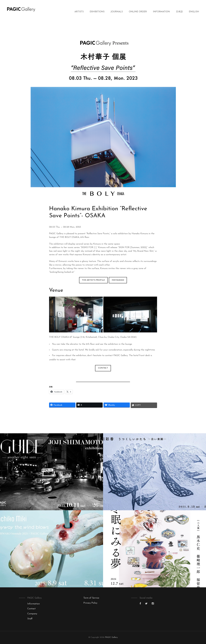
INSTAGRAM (118, 280)
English (194, 12)
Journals (117, 12)
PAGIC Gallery (111, 637)
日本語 (179, 12)
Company (32, 614)
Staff (30, 619)
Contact (31, 609)
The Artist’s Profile (93, 280)
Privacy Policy (90, 603)
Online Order (138, 12)
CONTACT (103, 368)
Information (161, 12)
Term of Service (91, 598)
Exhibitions (97, 12)
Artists (79, 12)
